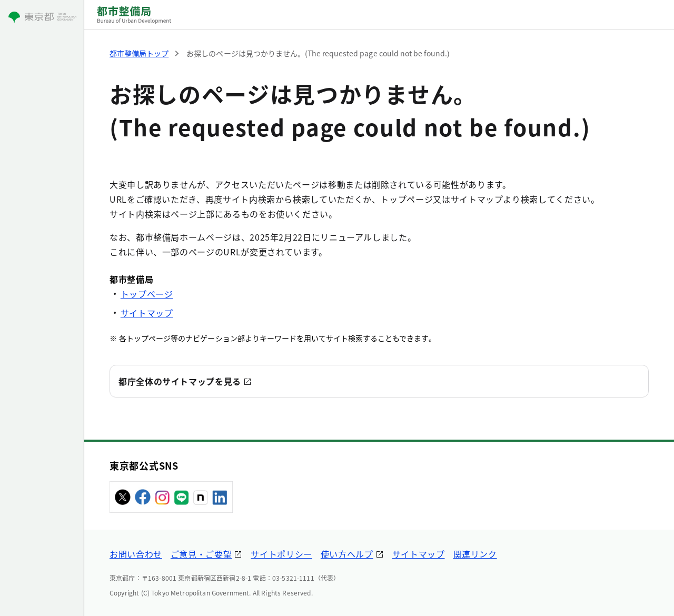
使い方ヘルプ (347, 554)
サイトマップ (147, 313)
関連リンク (475, 554)
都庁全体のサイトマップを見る (180, 381)
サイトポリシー (281, 554)
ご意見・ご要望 (201, 554)
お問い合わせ (136, 554)
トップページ (147, 294)
